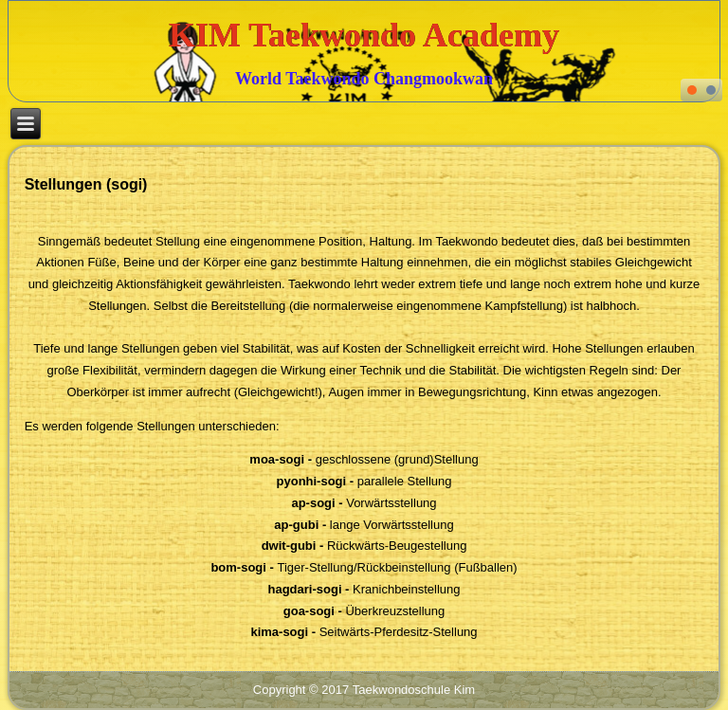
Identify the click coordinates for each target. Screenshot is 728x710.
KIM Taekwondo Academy (364, 35)
